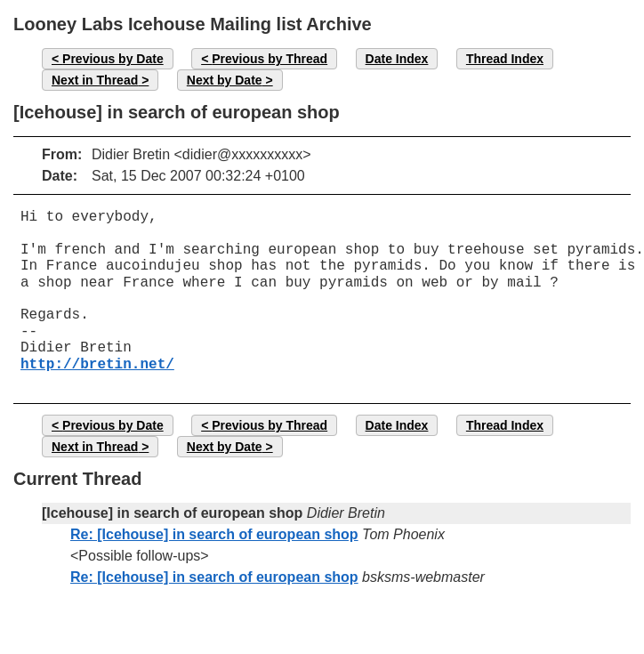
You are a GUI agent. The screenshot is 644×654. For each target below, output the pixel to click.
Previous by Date (113, 59)
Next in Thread (95, 80)
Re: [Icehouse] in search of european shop (214, 534)
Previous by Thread (270, 59)
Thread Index (505, 59)
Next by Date (225, 80)
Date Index (397, 59)
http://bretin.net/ (97, 365)
